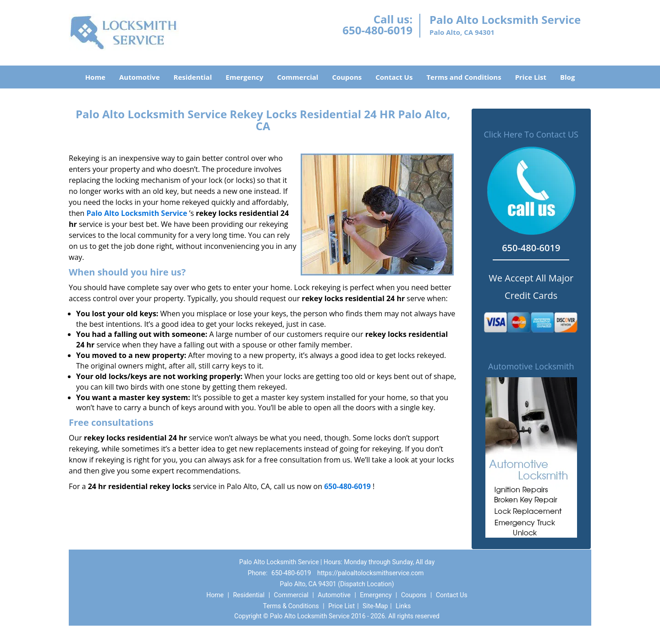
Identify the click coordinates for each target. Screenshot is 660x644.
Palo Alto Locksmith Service (137, 213)
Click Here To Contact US (531, 134)
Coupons (347, 77)
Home (95, 77)
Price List (531, 77)
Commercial (298, 77)
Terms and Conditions (464, 77)
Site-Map (375, 606)
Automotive (140, 77)
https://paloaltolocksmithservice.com (370, 573)
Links (403, 606)
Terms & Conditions (291, 606)
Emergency (244, 77)
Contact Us (394, 77)
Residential (193, 77)
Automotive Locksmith (531, 366)
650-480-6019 (377, 30)
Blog (567, 77)
